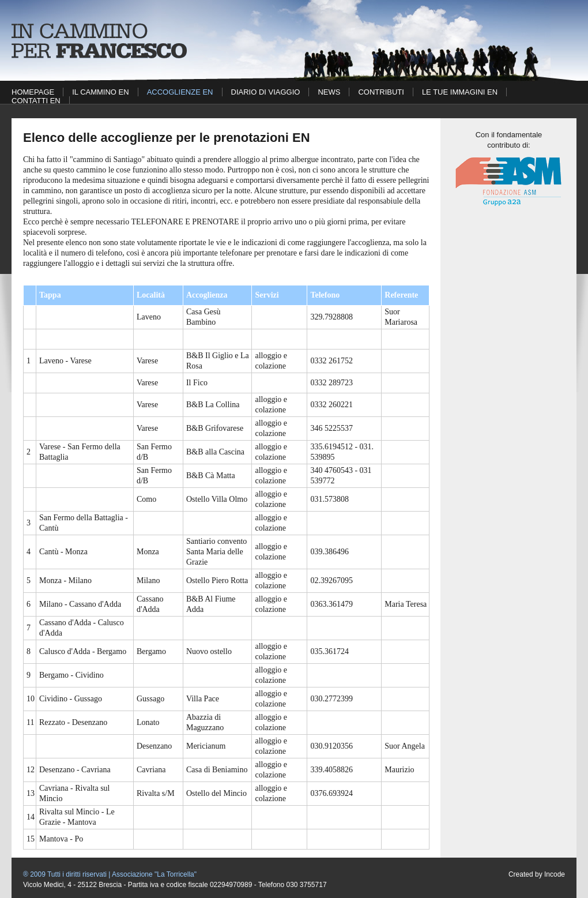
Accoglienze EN (180, 92)
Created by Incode (537, 874)
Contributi (381, 92)
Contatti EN (36, 101)
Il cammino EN (100, 92)
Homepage (33, 92)
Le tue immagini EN (460, 92)
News (329, 92)
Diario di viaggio (266, 92)
